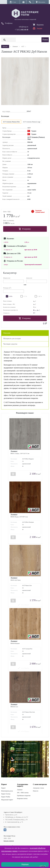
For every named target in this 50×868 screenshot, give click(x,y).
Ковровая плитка (22, 798)
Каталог (5, 46)
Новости (36, 791)
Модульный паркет (7, 800)
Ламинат (20, 790)
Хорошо (25, 864)
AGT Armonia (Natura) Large (32, 122)
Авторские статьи (38, 788)
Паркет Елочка (6, 794)
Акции (39, 28)
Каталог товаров (9, 841)
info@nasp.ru (23, 27)
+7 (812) (21, 30)
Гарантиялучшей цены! (40, 211)
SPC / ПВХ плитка (23, 793)
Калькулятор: (10, 273)
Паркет (3, 788)
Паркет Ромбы (6, 797)
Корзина (40, 25)
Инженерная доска (7, 791)
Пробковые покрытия (24, 796)
